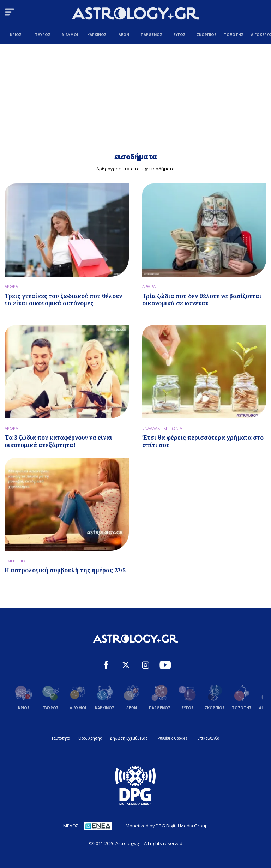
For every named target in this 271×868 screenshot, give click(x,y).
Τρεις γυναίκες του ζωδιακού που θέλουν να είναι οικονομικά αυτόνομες (63, 300)
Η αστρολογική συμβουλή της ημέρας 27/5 (65, 570)
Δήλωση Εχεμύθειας (128, 738)
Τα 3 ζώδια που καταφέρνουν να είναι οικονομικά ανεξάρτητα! (58, 441)
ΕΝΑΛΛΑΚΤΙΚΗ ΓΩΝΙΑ (162, 428)
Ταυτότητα (61, 738)
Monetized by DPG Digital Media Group (167, 826)
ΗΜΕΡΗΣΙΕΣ (16, 561)
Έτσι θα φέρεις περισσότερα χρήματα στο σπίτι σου (203, 441)
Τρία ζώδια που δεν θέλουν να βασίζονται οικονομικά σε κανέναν (202, 300)
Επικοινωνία (209, 738)
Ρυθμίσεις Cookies (172, 738)
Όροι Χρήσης (90, 738)
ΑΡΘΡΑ (11, 286)
